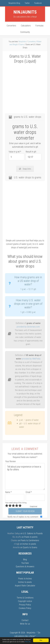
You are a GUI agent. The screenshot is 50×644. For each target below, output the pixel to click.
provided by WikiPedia (31, 359)
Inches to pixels (29, 544)
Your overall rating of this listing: (16, 503)
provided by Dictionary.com (28, 327)
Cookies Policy (25, 608)
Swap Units (25, 169)
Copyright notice (25, 601)
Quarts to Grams (30, 547)
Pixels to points (31, 537)
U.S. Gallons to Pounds (33, 533)
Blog (25, 560)
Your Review (10, 461)
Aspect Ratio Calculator (25, 586)
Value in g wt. (15, 152)
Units (25, 12)
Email (29, 492)
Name (8, 492)
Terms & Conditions (25, 598)
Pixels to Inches (25, 579)
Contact (25, 620)
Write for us (25, 624)
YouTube (25, 563)
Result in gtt (31, 152)
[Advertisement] (25, 87)
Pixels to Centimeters (30, 540)
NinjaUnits (31, 633)
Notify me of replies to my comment (25, 517)
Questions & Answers (25, 567)
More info (28, 642)
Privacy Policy (25, 605)
